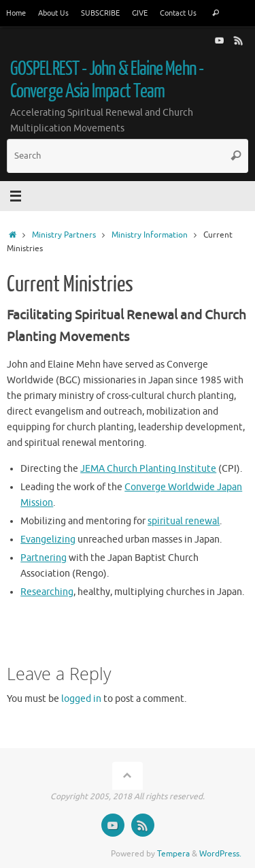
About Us (53, 13)
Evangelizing (48, 540)
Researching (47, 592)
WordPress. (220, 854)
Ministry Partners (64, 235)
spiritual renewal (184, 521)
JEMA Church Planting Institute (148, 469)
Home (16, 13)
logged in (81, 699)
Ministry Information (150, 235)
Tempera (173, 854)
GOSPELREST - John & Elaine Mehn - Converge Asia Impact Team (107, 80)
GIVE (140, 13)
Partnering (44, 558)
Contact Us (178, 13)
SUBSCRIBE (100, 13)
